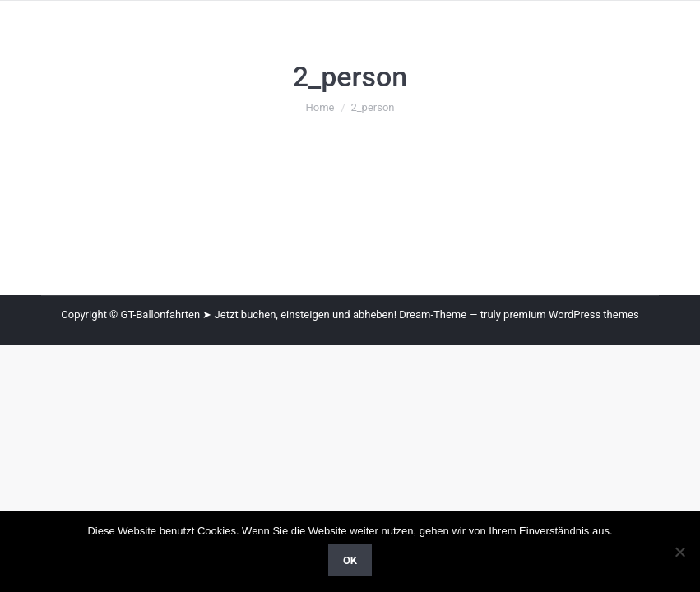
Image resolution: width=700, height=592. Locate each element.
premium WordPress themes (571, 314)
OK (350, 560)
